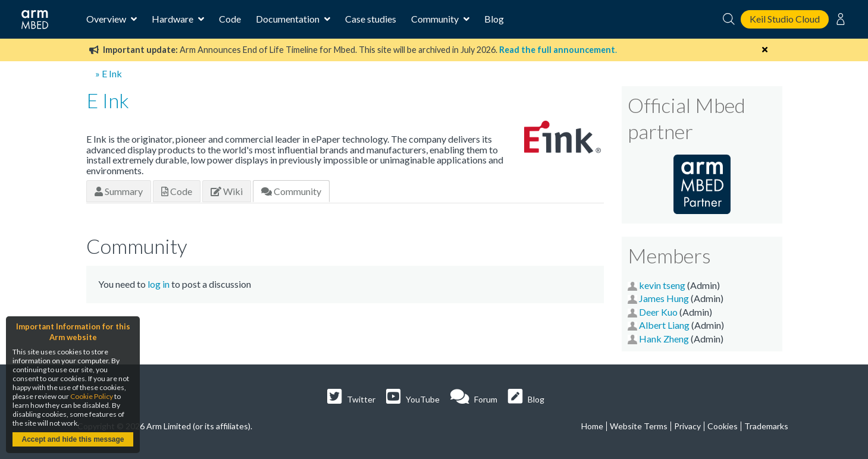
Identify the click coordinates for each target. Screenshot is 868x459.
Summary (119, 191)
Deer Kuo (658, 312)
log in (159, 284)
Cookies (723, 426)
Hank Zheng (664, 339)
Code (230, 19)
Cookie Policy (92, 396)
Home (592, 426)
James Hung (664, 298)
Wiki (227, 191)
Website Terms (639, 426)
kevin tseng (662, 285)
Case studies (371, 19)
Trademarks (766, 426)
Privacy (687, 426)
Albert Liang (664, 325)
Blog (494, 19)
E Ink (112, 73)
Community (291, 191)
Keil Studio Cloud (785, 19)
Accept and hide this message (73, 439)
